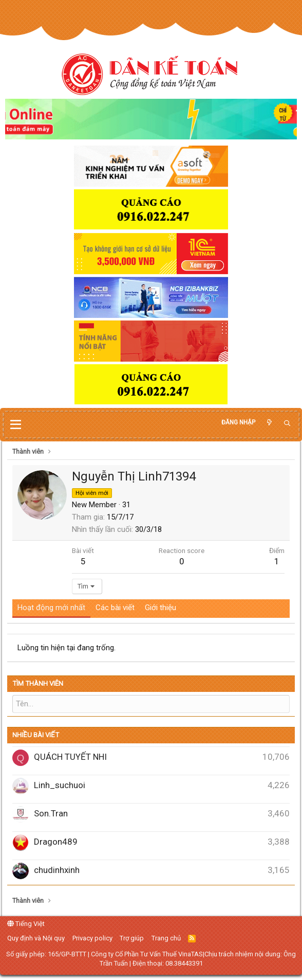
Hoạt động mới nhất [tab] (51, 608)
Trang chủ (166, 938)
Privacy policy (92, 938)
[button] (16, 425)
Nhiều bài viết (36, 735)
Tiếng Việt (26, 923)
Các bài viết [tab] (115, 608)
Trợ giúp (132, 938)
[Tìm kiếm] (287, 424)
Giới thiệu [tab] (161, 608)
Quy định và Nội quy (36, 938)
